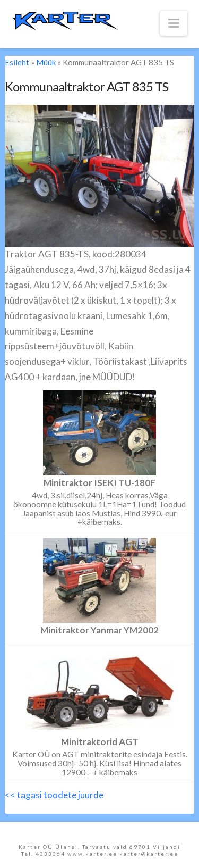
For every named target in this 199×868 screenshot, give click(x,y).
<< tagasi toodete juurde (54, 795)
